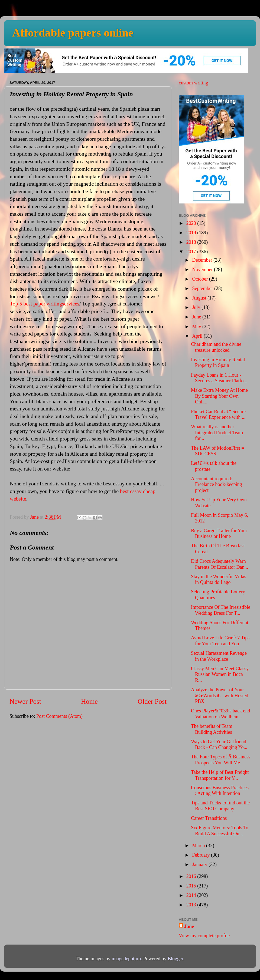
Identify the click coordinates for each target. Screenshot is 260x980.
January (200, 864)
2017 (192, 252)
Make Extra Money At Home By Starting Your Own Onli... (219, 396)
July (197, 307)
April (198, 336)
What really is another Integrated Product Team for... (217, 433)
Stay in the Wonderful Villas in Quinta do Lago (219, 580)
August (200, 298)
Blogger (175, 959)
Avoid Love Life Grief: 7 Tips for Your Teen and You (220, 641)
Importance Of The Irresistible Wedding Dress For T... (221, 610)
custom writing (194, 83)
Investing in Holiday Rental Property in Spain (218, 363)
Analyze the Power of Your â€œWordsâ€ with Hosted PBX (220, 695)
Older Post (152, 701)
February (201, 855)
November (203, 269)
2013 (192, 905)
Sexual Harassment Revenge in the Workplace (219, 656)
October (200, 279)
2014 (192, 895)
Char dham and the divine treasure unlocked (216, 347)
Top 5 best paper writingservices (45, 304)
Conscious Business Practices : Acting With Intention (220, 791)
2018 (192, 242)
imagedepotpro (126, 959)
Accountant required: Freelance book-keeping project (216, 484)
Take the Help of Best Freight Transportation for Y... (220, 775)
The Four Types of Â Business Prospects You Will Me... (221, 760)
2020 (192, 223)
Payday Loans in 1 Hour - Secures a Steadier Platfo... (219, 378)
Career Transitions (209, 818)
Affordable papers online (73, 33)
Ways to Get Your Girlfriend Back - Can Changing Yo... (219, 745)
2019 (192, 233)
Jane (189, 926)
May (197, 327)
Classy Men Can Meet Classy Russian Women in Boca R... (220, 674)
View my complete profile (204, 936)
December (203, 260)
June (197, 317)
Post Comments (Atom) (59, 716)
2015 (192, 886)
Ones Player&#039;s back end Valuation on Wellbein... (220, 714)
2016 (192, 876)
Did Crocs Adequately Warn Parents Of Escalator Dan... (220, 564)
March (199, 846)
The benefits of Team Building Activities (212, 729)
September (203, 288)
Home (89, 701)
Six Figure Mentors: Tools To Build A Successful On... (220, 831)
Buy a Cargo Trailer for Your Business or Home (219, 534)
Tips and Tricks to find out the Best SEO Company (220, 806)
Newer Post (25, 701)
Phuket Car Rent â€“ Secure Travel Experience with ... (218, 415)
